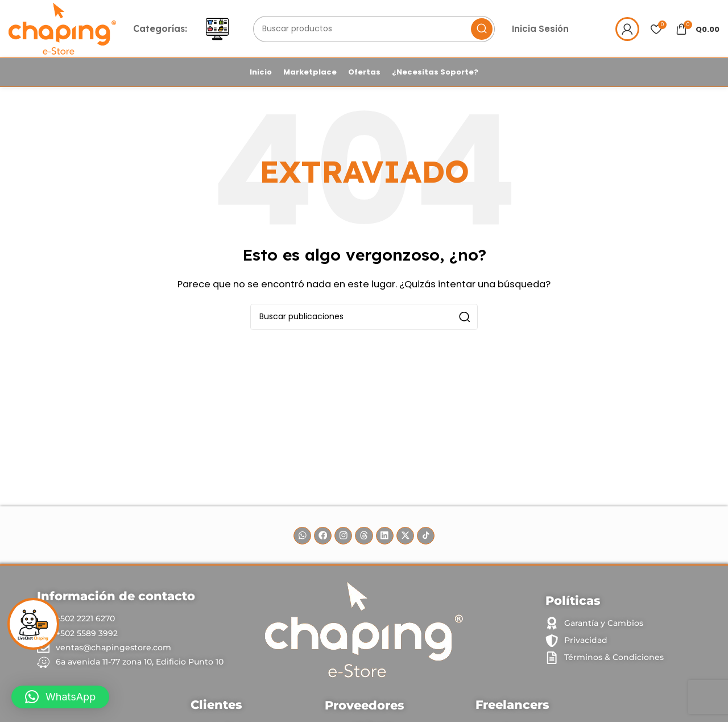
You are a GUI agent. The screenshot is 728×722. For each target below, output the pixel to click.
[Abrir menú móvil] (222, 30)
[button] (60, 697)
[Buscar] (378, 30)
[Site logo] (65, 29)
